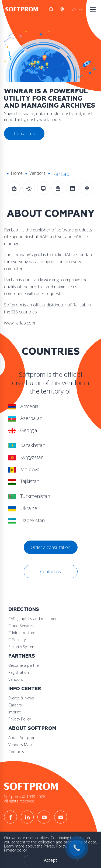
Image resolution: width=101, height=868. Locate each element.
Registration (19, 672)
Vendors (37, 173)
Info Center (25, 689)
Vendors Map (20, 745)
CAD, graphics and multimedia (34, 619)
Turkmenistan (29, 496)
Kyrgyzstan (26, 457)
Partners (22, 656)
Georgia (22, 430)
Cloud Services (21, 626)
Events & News (21, 698)
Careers (15, 705)
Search (51, 9)
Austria (63, 9)
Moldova (24, 469)
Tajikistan (24, 481)
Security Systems (23, 647)
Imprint (15, 712)
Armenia (23, 406)
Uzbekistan (26, 520)
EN (74, 9)
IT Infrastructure (22, 633)
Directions (24, 609)
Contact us (50, 572)
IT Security (17, 640)
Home (17, 173)
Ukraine (23, 508)
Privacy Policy (20, 719)
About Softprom (32, 728)
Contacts (16, 752)
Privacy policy (15, 850)
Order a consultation (50, 547)
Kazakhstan (27, 445)
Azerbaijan (25, 418)
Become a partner (24, 665)
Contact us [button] (24, 134)
